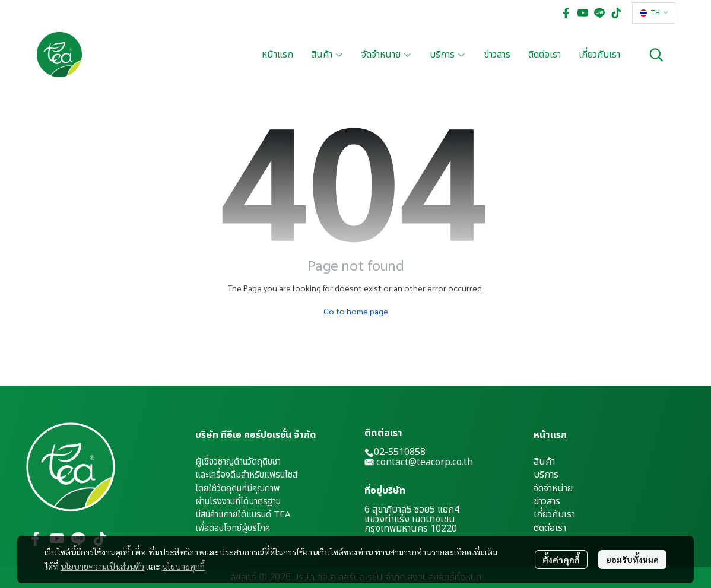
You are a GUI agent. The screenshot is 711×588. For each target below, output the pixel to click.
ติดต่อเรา (550, 528)
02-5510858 (395, 452)
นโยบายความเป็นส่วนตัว (102, 566)
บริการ (546, 475)
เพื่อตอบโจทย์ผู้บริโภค (233, 528)
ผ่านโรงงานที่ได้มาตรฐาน (238, 502)
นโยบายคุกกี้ (183, 566)
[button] (654, 13)
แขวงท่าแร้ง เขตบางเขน (410, 519)
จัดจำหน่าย (553, 488)
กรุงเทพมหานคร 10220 (411, 529)
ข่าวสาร (547, 501)
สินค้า (544, 462)
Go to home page (356, 311)
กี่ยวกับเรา (556, 514)
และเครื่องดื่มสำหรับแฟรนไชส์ (246, 475)
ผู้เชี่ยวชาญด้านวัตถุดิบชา (238, 462)
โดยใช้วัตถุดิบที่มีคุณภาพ (237, 489)
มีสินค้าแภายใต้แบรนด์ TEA (243, 515)
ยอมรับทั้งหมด (632, 560)
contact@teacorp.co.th (425, 462)
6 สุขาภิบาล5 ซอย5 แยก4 (412, 510)
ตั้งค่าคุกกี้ (561, 560)
